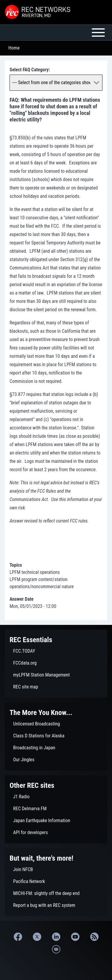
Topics (16, 565)
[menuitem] (56, 651)
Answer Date (22, 599)
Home (14, 48)
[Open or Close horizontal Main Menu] (56, 33)
